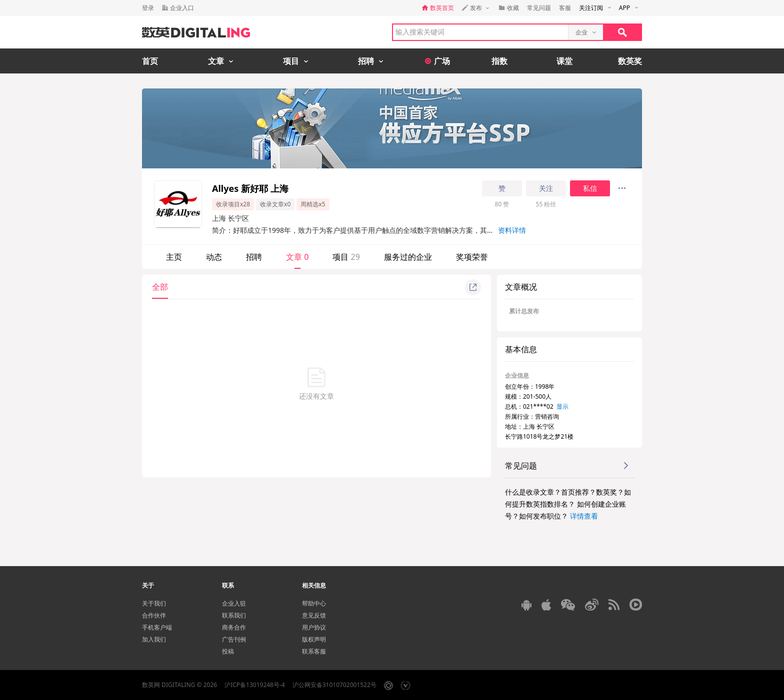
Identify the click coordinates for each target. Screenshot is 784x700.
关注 (546, 188)
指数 (499, 61)
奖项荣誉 (472, 257)
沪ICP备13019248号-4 (255, 685)
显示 (562, 406)
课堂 (564, 61)
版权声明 (314, 639)
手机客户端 (157, 627)
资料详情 (512, 230)
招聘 (254, 257)
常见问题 (539, 8)
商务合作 (234, 627)
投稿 (228, 651)
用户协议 (314, 627)
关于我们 (154, 603)
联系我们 (234, 615)
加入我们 (154, 639)
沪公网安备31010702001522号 (334, 685)
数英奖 (630, 61)
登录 (148, 8)
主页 (174, 257)
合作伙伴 (154, 615)
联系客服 (314, 651)
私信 (590, 188)
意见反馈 (314, 615)
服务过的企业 (408, 257)
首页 (150, 61)
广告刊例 (234, 639)
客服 (565, 8)
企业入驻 (234, 603)
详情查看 (584, 516)
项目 (346, 257)
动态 (214, 257)
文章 (297, 257)
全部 (160, 287)
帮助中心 (314, 603)
